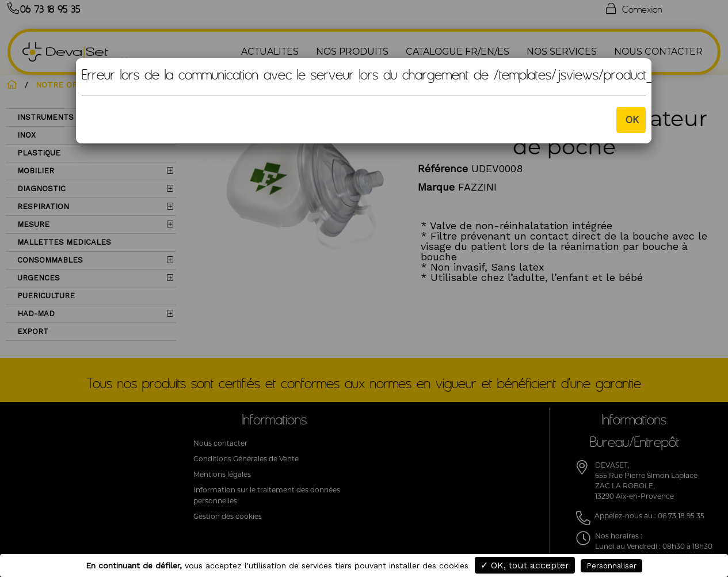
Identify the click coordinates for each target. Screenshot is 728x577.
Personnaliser (611, 566)
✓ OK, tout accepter (525, 565)
